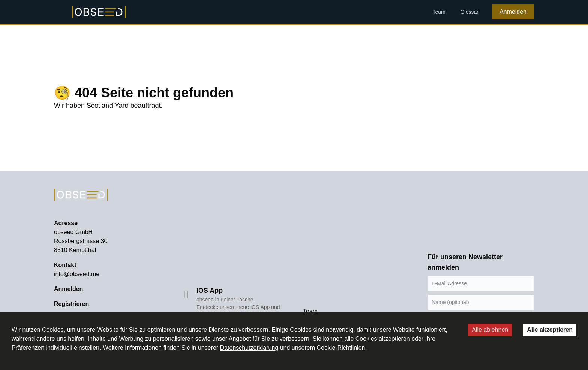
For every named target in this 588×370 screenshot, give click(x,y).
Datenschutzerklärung (249, 348)
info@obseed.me (77, 274)
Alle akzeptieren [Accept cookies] (550, 330)
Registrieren (71, 304)
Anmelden (513, 12)
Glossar (469, 12)
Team (439, 12)
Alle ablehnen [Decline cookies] (490, 330)
